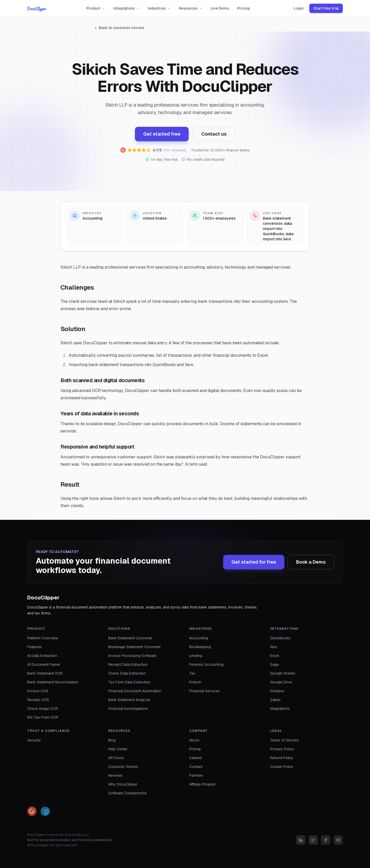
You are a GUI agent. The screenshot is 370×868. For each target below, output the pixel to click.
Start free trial (326, 8)
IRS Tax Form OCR (43, 717)
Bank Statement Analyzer (129, 700)
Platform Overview (43, 638)
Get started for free (254, 562)
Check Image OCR (43, 709)
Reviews (115, 775)
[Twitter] (313, 840)
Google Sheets (283, 673)
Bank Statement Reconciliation (53, 682)
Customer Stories (123, 767)
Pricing (243, 8)
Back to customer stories (119, 28)
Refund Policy (282, 758)
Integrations (127, 8)
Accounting (199, 638)
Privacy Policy (282, 749)
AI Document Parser (44, 664)
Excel (275, 656)
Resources (191, 8)
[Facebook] (326, 840)
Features (35, 647)
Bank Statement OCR (45, 673)
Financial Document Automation (135, 691)
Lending (196, 656)
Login (299, 8)
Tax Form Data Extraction (129, 682)
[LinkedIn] (301, 840)
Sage (274, 664)
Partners (196, 775)
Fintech (195, 682)
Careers (196, 758)
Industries (159, 8)
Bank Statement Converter (130, 638)
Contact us (214, 134)
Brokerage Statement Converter (135, 647)
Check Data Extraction (127, 673)
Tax (192, 673)
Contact (196, 767)
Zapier (275, 700)
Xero (274, 647)
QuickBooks (280, 638)
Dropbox (277, 691)
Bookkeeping (200, 647)
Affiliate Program (202, 784)
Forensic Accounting (206, 664)
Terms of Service (284, 740)
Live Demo (220, 8)
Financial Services (204, 691)
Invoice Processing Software (132, 656)
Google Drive (281, 682)
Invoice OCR (38, 691)
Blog (112, 740)
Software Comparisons (128, 793)
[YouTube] (338, 840)
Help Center (118, 749)
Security (34, 740)
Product (96, 8)
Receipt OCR (38, 700)
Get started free (162, 134)
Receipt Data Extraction (128, 664)
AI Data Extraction (42, 656)
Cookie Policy (282, 767)
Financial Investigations (128, 709)
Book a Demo (311, 562)
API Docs (116, 758)
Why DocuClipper (123, 784)
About (194, 740)
